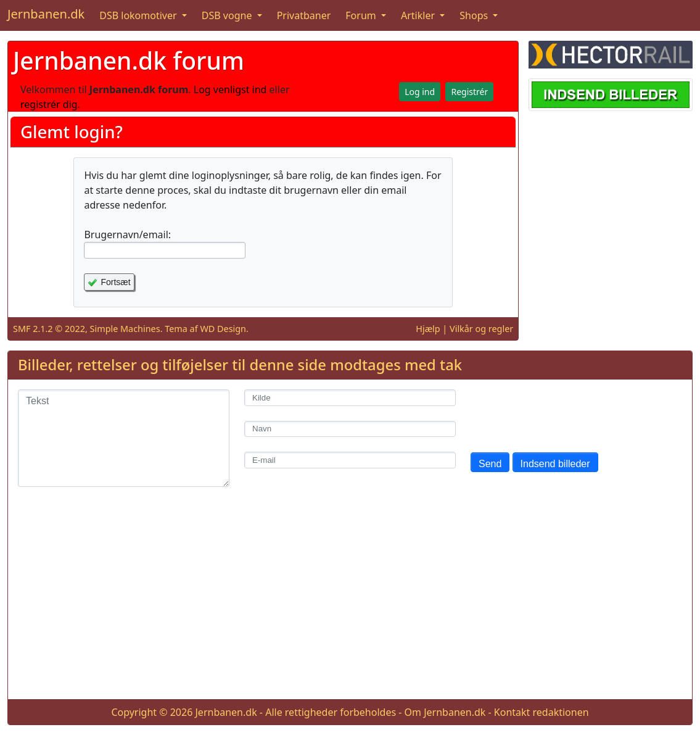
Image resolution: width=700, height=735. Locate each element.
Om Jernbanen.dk (445, 712)
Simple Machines (125, 329)
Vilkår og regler (481, 329)
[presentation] (564, 413)
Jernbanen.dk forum (129, 60)
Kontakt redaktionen (541, 712)
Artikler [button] (419, 15)
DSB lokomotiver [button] (139, 15)
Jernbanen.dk (46, 14)
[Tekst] (124, 438)
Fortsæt (115, 282)
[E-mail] (350, 460)
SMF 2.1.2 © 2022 (49, 329)
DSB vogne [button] (228, 15)
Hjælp (428, 329)
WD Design (223, 329)
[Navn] (350, 429)
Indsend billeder (555, 464)
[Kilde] (350, 398)
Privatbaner (304, 15)
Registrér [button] (469, 92)
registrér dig (49, 104)
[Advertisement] (350, 603)
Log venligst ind (230, 89)
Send (490, 464)
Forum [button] (362, 15)
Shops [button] (475, 15)
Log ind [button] (420, 92)
